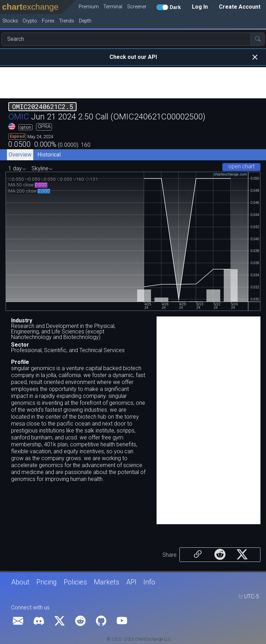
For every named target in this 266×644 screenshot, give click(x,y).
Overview (20, 155)
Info (149, 582)
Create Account (240, 7)
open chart (241, 166)
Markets (107, 582)
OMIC (19, 117)
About (20, 582)
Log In (200, 7)
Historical (49, 155)
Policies (75, 582)
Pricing (47, 582)
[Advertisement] (133, 83)
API (131, 582)
